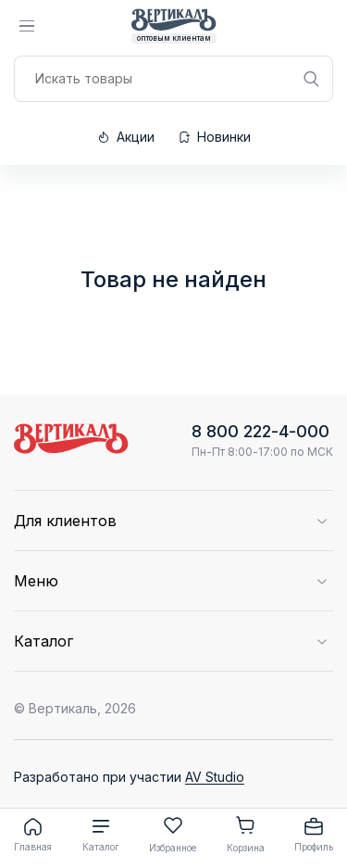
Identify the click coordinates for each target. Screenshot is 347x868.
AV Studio (215, 777)
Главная (33, 834)
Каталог (101, 834)
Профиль (314, 834)
